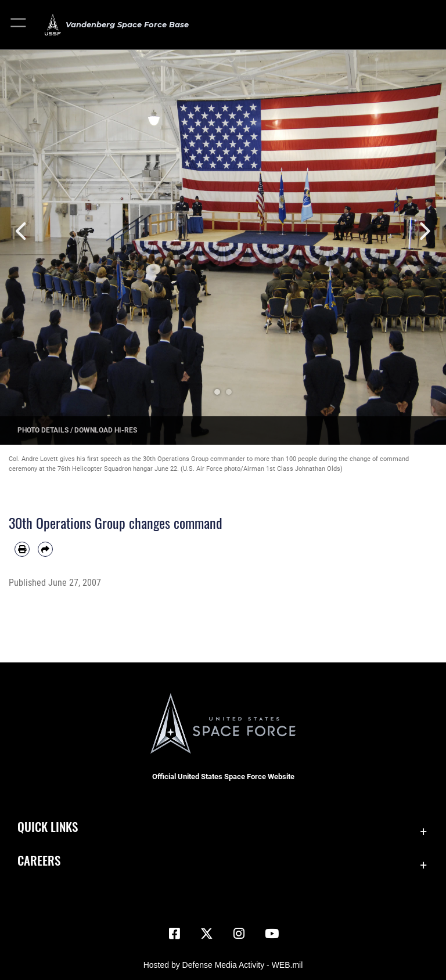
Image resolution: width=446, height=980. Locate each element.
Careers (39, 860)
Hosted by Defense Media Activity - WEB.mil (223, 965)
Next (424, 231)
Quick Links (48, 826)
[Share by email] (45, 549)
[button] (19, 25)
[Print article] (22, 549)
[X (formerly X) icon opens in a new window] (207, 934)
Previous (22, 231)
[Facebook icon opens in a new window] (174, 934)
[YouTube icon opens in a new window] (272, 934)
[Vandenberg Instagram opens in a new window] (239, 934)
